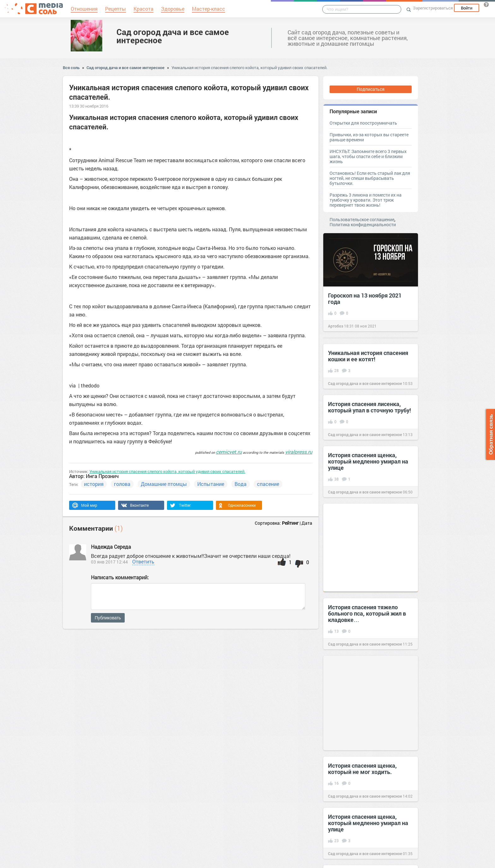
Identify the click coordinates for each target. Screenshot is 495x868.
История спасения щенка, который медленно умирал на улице (368, 461)
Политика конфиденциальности (363, 224)
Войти (467, 8)
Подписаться (371, 89)
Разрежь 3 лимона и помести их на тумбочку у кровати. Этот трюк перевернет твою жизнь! (366, 200)
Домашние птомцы (164, 484)
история (94, 484)
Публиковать (108, 618)
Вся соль (71, 68)
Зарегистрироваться (433, 8)
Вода (241, 484)
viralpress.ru (299, 452)
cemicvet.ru (229, 452)
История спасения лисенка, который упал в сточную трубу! (370, 407)
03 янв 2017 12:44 (109, 562)
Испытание (211, 484)
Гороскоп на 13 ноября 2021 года (365, 298)
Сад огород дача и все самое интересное (173, 36)
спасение (268, 484)
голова (122, 484)
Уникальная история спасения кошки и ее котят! (368, 356)
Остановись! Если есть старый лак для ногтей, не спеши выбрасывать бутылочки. (370, 178)
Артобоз (336, 326)
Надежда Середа (111, 547)
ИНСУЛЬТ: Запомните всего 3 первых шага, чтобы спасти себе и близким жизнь (368, 156)
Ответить (143, 561)
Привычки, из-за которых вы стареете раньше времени (369, 137)
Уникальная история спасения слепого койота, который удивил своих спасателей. (249, 68)
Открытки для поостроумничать (363, 123)
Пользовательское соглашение (362, 219)
